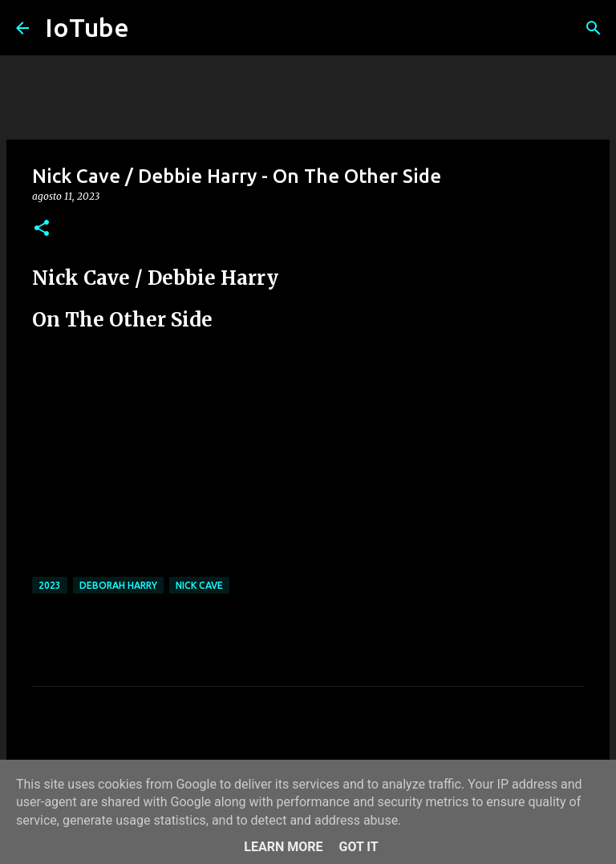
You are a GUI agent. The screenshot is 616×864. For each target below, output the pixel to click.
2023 (50, 585)
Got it (358, 847)
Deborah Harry (118, 585)
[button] (42, 229)
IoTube (87, 27)
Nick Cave (199, 585)
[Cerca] (594, 28)
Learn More (283, 847)
